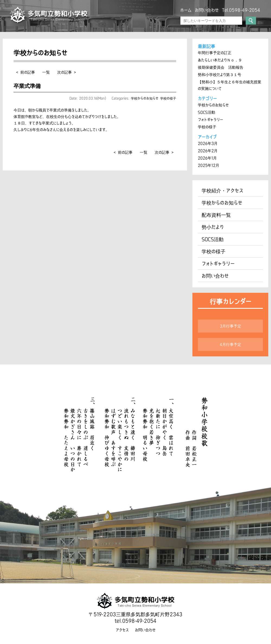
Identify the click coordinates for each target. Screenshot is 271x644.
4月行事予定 (230, 344)
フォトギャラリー (210, 120)
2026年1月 (207, 158)
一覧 (46, 72)
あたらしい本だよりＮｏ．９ (220, 60)
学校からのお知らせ (145, 98)
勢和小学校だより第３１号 (220, 75)
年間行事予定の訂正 (215, 53)
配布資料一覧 (216, 215)
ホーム (186, 10)
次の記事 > (67, 72)
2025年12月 (209, 165)
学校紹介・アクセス (222, 190)
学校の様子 (168, 98)
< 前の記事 (26, 72)
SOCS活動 (207, 112)
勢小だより (213, 227)
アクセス (122, 630)
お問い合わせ (207, 10)
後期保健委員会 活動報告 (221, 67)
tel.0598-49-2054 (135, 621)
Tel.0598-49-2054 (241, 10)
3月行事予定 (230, 326)
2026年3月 (208, 143)
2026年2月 (208, 151)
